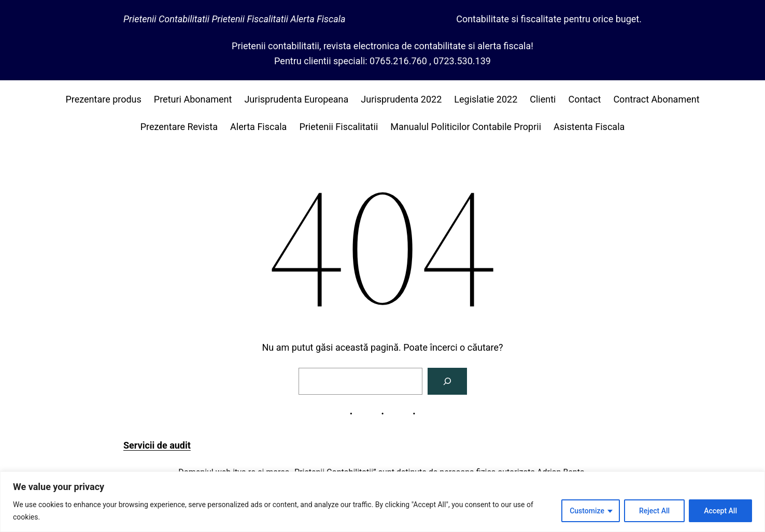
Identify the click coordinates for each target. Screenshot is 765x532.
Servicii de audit (157, 445)
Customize (587, 511)
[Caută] (447, 381)
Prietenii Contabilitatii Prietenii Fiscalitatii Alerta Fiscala (235, 19)
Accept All (720, 511)
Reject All (654, 511)
